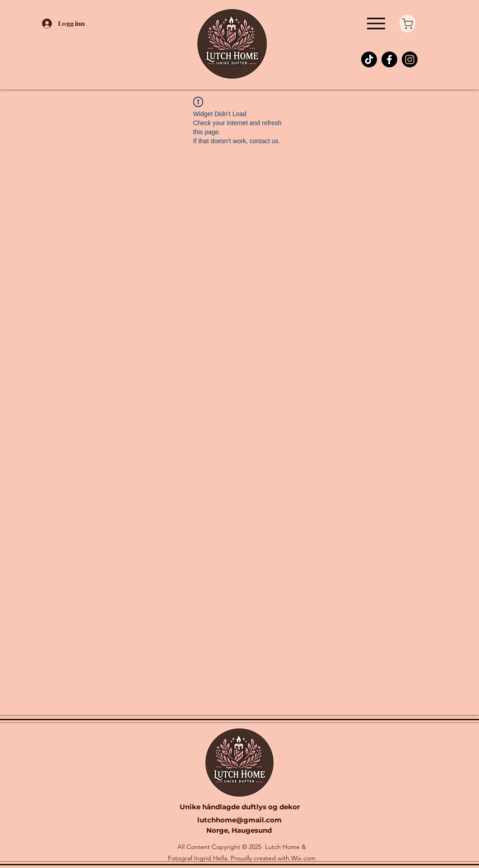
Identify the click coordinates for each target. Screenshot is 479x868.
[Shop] (407, 23)
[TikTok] (369, 59)
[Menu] (376, 23)
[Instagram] (410, 59)
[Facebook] (389, 59)
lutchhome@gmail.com (239, 820)
